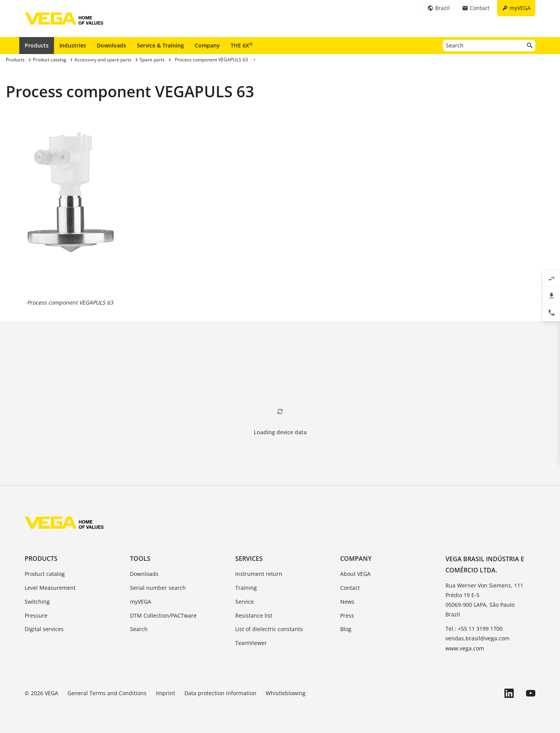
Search (139, 629)
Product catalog (45, 574)
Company (207, 45)
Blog (346, 629)
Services (249, 559)
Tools (140, 559)
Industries (73, 45)
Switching (37, 602)
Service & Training (160, 45)
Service (245, 602)
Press (347, 615)
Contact (350, 588)
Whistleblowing (286, 693)
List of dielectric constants (269, 629)
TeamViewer (251, 643)
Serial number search (158, 588)
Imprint (165, 693)
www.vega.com (465, 648)
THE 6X (242, 45)
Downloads (111, 45)
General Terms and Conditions (107, 693)
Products (37, 45)
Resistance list (254, 615)
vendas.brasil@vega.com (477, 638)
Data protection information (220, 693)
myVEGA (141, 602)
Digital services (44, 629)
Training (246, 588)
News (347, 602)
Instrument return (259, 574)
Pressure (36, 615)
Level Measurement (50, 588)
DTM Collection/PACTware (163, 615)
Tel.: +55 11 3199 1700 (474, 629)
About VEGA (355, 574)
